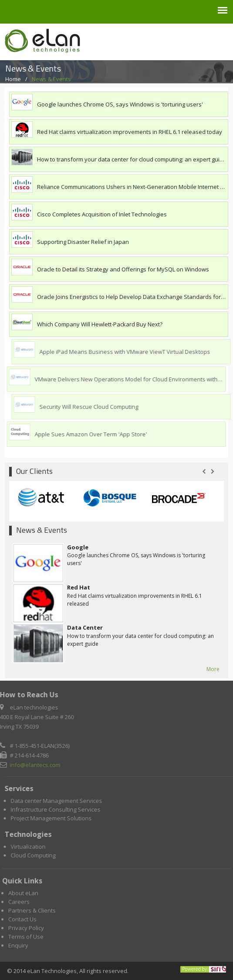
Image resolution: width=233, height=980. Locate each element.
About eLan (23, 895)
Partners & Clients (32, 912)
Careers (19, 904)
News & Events (52, 79)
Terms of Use (26, 939)
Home (15, 79)
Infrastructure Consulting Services (57, 809)
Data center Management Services (58, 801)
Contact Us (22, 921)
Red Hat (79, 587)
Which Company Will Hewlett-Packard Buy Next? (100, 324)
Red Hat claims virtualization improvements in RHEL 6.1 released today (130, 132)
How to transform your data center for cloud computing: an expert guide (132, 159)
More (213, 669)
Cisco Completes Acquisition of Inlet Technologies (102, 214)
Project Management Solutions (53, 818)
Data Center (85, 627)
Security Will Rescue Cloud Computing (91, 407)
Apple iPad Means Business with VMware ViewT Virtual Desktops (127, 352)
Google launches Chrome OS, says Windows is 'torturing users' (120, 104)
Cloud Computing (35, 855)
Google (78, 547)
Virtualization (30, 846)
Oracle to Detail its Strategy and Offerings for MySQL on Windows (123, 269)
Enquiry (18, 947)
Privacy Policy (26, 930)
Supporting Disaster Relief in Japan (83, 242)
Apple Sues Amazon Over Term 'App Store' (89, 434)
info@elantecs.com (34, 765)
